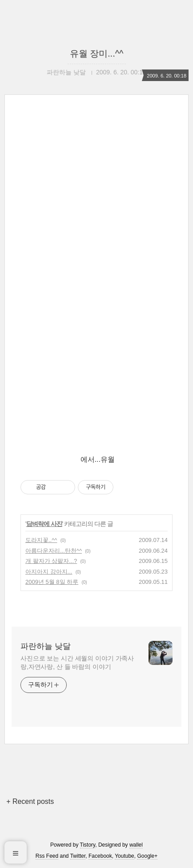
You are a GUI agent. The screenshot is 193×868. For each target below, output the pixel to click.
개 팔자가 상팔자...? (51, 561)
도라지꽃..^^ (41, 540)
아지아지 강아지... (49, 572)
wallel (136, 845)
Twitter (78, 856)
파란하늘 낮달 (46, 646)
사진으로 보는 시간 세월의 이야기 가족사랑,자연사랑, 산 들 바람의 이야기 (77, 662)
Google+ (147, 856)
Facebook (100, 856)
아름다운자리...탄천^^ (54, 551)
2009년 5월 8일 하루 (52, 582)
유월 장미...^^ (97, 53)
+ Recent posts (30, 801)
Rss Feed (47, 856)
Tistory (88, 845)
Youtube (125, 856)
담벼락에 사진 (44, 524)
